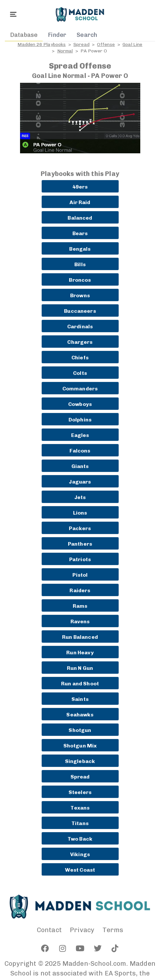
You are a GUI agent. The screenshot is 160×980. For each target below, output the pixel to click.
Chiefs (80, 358)
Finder (57, 35)
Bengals (80, 249)
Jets (80, 497)
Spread (81, 44)
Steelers (80, 792)
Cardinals (80, 327)
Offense (106, 44)
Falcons (80, 451)
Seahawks (80, 715)
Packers (80, 528)
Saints (80, 699)
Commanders (80, 389)
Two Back (80, 839)
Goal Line (132, 44)
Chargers (80, 342)
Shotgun (80, 730)
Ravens (80, 621)
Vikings (80, 854)
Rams (80, 606)
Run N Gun (80, 668)
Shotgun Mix (80, 746)
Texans (80, 808)
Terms (113, 930)
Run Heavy (80, 653)
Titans (80, 823)
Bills (80, 264)
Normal (65, 51)
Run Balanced (80, 637)
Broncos (80, 280)
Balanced (80, 218)
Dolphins (80, 420)
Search (87, 35)
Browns (80, 295)
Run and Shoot (80, 684)
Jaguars (80, 482)
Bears (80, 233)
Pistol (80, 575)
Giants (80, 466)
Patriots (80, 559)
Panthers (80, 544)
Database (24, 35)
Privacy (82, 930)
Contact (49, 930)
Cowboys (80, 404)
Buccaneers (80, 311)
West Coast (80, 870)
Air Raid (80, 202)
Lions (80, 513)
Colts (80, 373)
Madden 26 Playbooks (42, 44)
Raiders (80, 590)
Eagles (80, 435)
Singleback (80, 761)
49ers (80, 187)
